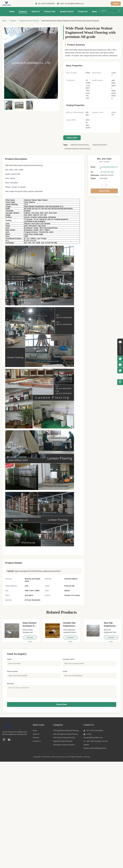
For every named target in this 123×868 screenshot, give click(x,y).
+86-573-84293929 (48, 4)
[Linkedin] (9, 741)
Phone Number (12, 671)
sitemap (87, 758)
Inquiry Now (72, 138)
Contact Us (83, 12)
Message (11, 684)
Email (65, 671)
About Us (36, 12)
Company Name (69, 659)
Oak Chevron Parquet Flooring (64, 739)
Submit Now (62, 706)
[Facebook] (4, 741)
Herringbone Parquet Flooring (64, 746)
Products (23, 12)
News (95, 12)
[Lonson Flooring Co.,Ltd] (8, 730)
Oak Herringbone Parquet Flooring (65, 736)
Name (10, 659)
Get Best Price (30, 638)
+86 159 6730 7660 (107, 172)
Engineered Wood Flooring (29, 21)
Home (12, 12)
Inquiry (116, 4)
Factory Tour (50, 12)
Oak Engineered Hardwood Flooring (66, 732)
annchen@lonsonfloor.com (74, 4)
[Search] (119, 11)
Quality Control (67, 12)
